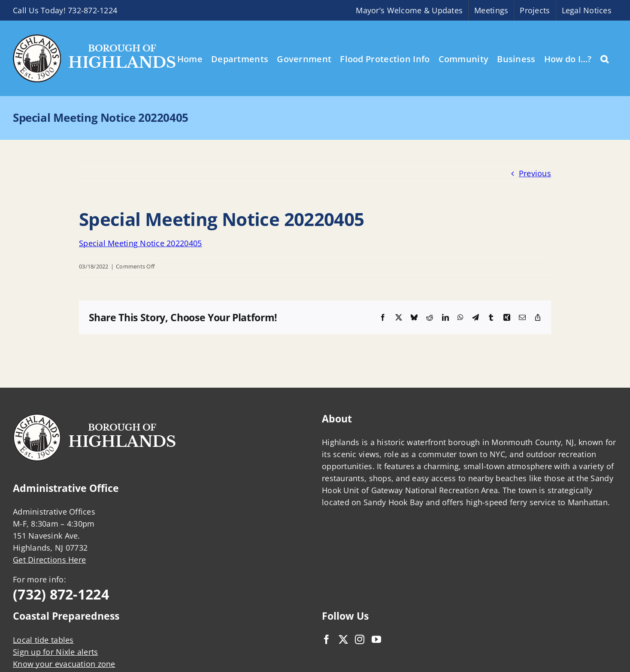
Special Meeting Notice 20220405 (140, 243)
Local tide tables (43, 640)
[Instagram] (360, 639)
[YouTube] (376, 639)
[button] (604, 58)
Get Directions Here (49, 560)
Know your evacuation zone (64, 664)
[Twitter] (343, 639)
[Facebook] (327, 639)
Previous (535, 173)
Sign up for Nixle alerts (55, 652)
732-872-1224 (92, 10)
